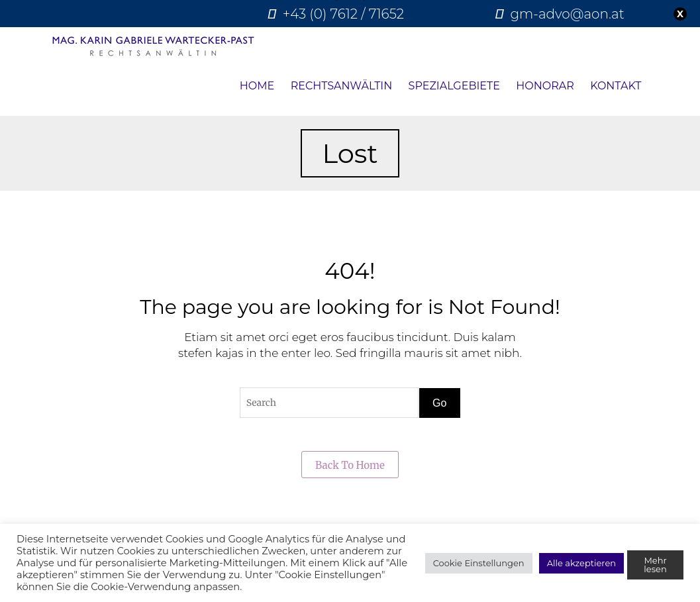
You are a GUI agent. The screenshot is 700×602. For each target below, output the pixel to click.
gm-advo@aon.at (567, 14)
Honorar (545, 86)
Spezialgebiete (454, 86)
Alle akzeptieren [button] (581, 563)
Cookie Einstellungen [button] (479, 563)
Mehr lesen (655, 565)
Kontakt (616, 86)
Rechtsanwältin (342, 86)
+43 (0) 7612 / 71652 (343, 14)
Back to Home (350, 465)
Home (257, 86)
